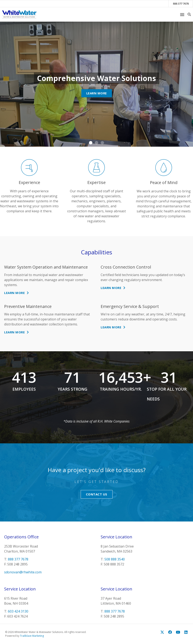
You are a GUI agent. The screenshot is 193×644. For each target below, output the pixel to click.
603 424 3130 (18, 611)
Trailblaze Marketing (32, 636)
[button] (182, 14)
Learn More (97, 93)
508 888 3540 (115, 559)
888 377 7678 (181, 4)
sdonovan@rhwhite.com (23, 572)
